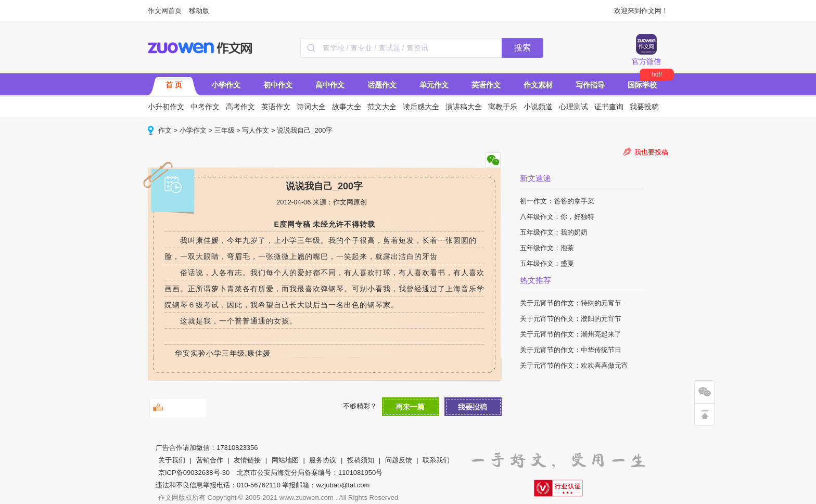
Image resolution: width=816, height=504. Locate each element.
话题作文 (382, 85)
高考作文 (240, 107)
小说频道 (538, 107)
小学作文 (226, 85)
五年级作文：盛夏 (547, 263)
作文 (165, 130)
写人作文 (256, 130)
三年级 (225, 130)
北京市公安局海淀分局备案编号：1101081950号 (310, 473)
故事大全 (347, 107)
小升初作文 (166, 107)
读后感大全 (421, 107)
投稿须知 (361, 460)
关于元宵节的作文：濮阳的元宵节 (571, 319)
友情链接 (247, 460)
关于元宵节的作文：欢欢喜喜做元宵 (574, 365)
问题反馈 (399, 460)
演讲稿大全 (464, 107)
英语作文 (486, 85)
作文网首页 (165, 11)
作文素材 (538, 85)
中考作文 (205, 107)
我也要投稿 (651, 152)
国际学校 (642, 85)
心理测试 (573, 107)
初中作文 (278, 85)
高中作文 (330, 85)
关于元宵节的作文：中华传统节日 (571, 350)
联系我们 (436, 460)
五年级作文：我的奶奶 (554, 232)
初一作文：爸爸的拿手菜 (557, 201)
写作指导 (590, 85)
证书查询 (609, 107)
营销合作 (210, 460)
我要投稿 (644, 107)
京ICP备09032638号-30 (194, 473)
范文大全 (382, 107)
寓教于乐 (503, 107)
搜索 (522, 48)
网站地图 (285, 460)
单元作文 (434, 85)
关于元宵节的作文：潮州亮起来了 (571, 334)
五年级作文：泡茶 (547, 248)
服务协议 (323, 460)
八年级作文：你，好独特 (557, 217)
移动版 (199, 11)
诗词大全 (311, 107)
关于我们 (172, 460)
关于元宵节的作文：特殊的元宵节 (571, 303)
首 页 (174, 85)
